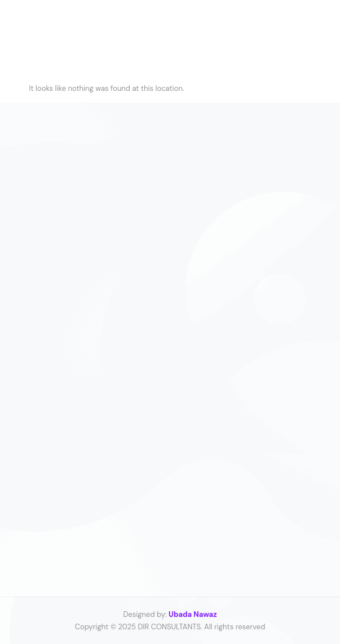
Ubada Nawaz (193, 614)
